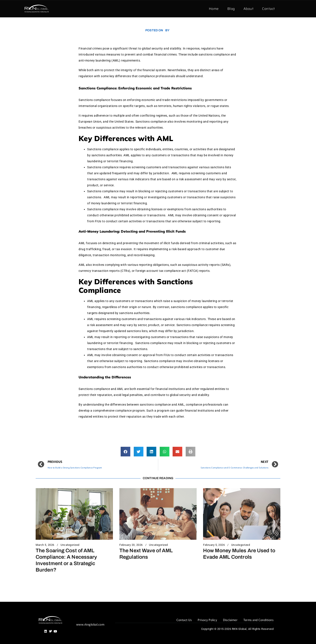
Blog (231, 9)
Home (214, 9)
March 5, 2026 (45, 545)
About (249, 9)
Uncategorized (70, 545)
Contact (269, 9)
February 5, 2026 (214, 545)
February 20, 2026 (131, 545)
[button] (125, 452)
